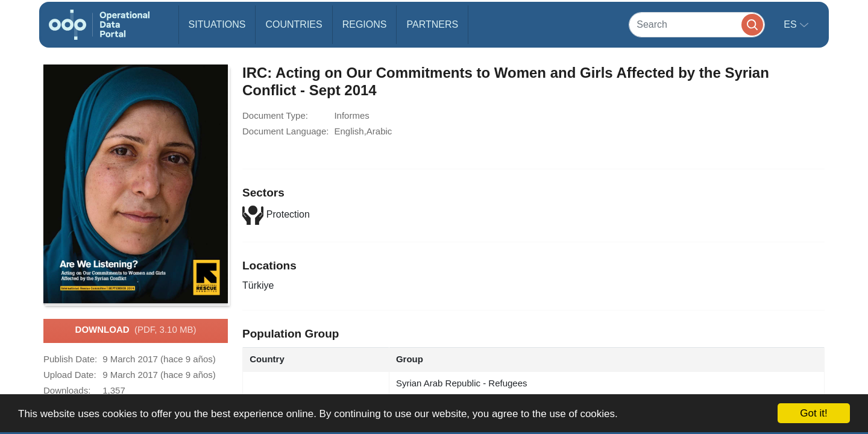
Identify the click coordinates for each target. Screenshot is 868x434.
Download (136, 330)
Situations (217, 24)
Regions (365, 24)
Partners (432, 24)
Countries (294, 24)
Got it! (813, 413)
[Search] (697, 24)
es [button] (791, 24)
